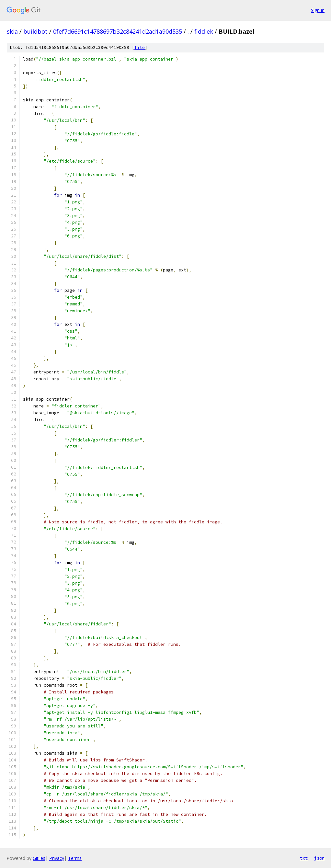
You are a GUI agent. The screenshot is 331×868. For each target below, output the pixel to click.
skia (12, 31)
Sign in (318, 10)
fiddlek (204, 31)
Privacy (57, 858)
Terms (75, 858)
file (140, 47)
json (319, 858)
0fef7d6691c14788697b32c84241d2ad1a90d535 (118, 31)
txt (304, 858)
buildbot (35, 31)
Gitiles (39, 858)
